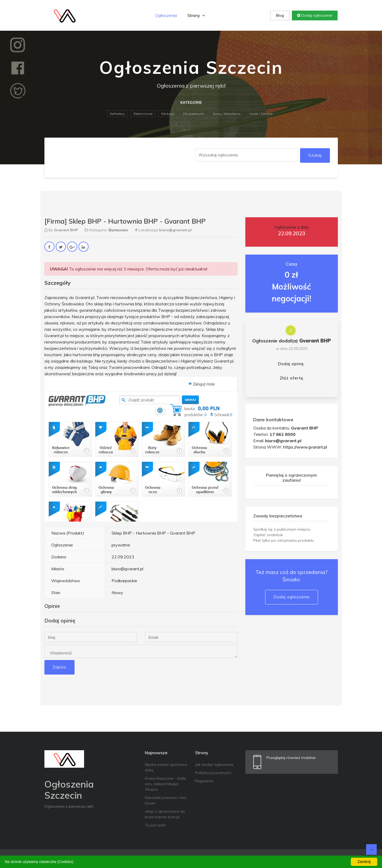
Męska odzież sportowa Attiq (166, 767)
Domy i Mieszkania (227, 114)
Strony (196, 15)
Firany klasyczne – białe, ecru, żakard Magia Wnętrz (166, 784)
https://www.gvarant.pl (305, 447)
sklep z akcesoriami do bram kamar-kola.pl (165, 814)
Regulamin (204, 781)
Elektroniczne (143, 114)
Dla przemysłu (194, 114)
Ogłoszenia (166, 15)
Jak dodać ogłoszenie (214, 765)
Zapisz (59, 667)
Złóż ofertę (291, 378)
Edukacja (168, 114)
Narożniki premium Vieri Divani (166, 800)
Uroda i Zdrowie (261, 114)
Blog (280, 15)
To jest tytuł (155, 825)
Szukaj (315, 155)
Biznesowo (118, 230)
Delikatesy (117, 114)
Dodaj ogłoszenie (315, 15)
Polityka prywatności (213, 773)
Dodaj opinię (291, 364)
